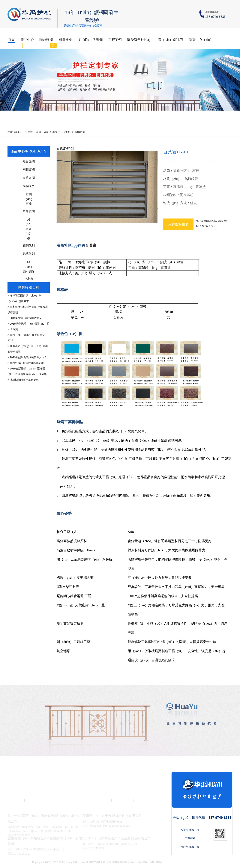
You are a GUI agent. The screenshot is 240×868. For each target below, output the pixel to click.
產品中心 (27, 40)
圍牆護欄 (29, 170)
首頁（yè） (43, 132)
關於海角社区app (140, 40)
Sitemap (203, 862)
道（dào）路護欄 (90, 40)
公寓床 (29, 279)
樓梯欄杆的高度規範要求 (24, 380)
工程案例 (115, 40)
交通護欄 (57, 800)
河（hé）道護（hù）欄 (29, 220)
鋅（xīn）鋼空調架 (29, 263)
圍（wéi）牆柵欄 (37, 802)
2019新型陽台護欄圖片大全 (26, 318)
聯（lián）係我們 (171, 40)
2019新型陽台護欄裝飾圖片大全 (28, 357)
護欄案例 (122, 800)
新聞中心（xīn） (201, 40)
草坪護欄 (29, 211)
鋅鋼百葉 (80, 132)
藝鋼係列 (29, 246)
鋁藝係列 (29, 254)
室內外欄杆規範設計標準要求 (27, 363)
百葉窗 (91, 245)
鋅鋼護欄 (144, 800)
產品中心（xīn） (62, 132)
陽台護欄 (46, 40)
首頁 (11, 40)
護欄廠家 (100, 800)
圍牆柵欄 (65, 40)
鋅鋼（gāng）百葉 (29, 195)
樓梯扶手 (29, 186)
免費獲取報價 (178, 224)
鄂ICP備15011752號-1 (186, 862)
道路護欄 (29, 178)
